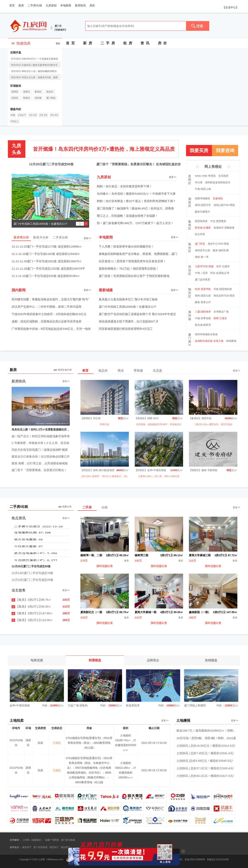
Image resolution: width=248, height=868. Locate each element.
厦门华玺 (200, 244)
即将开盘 (105, 424)
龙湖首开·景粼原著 (224, 228)
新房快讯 (80, 5)
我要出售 (67, 507)
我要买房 (199, 150)
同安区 (15, 98)
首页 (12, 5)
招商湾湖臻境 (202, 198)
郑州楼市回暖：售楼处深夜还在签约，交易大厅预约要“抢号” (50, 299)
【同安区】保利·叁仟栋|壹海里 (97, 470)
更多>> (173, 177)
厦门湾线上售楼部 (195, 705)
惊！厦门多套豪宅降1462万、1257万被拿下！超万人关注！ (135, 223)
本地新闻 (66, 5)
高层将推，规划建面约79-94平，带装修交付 (159, 424)
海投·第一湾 (202, 257)
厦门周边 (51, 98)
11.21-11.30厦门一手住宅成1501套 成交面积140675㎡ (47, 261)
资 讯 (145, 43)
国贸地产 (54, 847)
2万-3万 (43, 115)
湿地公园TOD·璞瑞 (224, 205)
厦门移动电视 (68, 840)
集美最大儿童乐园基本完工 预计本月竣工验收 (128, 299)
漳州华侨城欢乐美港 (206, 334)
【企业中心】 (231, 7)
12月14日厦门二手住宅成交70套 (32, 573)
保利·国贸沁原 (203, 296)
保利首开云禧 (202, 250)
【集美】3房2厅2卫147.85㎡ (32, 613)
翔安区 (27, 98)
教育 (85, 371)
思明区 (15, 92)
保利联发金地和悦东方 (218, 182)
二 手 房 (108, 43)
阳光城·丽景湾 (203, 325)
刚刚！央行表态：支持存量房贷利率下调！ (124, 186)
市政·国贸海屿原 (223, 289)
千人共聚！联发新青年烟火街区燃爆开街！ (126, 246)
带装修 (138, 371)
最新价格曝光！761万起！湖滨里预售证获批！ (129, 269)
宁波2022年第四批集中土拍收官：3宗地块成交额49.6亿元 (49, 314)
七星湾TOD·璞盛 (204, 266)
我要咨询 (225, 150)
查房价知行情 (65, 370)
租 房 (128, 43)
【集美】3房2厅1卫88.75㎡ (31, 600)
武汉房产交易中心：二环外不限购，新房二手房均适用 (46, 307)
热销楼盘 (211, 660)
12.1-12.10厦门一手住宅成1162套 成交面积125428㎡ (46, 254)
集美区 (38, 92)
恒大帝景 (200, 234)
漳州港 (38, 98)
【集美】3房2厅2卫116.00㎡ (32, 620)
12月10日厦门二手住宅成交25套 (32, 580)
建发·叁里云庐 (203, 302)
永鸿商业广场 (221, 312)
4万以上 (15, 121)
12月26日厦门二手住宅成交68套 (51, 164)
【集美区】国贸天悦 (200, 418)
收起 (58, 43)
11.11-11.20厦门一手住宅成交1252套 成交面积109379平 (48, 269)
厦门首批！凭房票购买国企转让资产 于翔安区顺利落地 (134, 276)
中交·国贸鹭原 (218, 221)
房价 (92, 5)
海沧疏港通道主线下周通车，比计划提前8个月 (129, 321)
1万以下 (22, 115)
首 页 (70, 43)
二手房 (87, 507)
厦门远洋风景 (202, 280)
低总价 (103, 371)
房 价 (162, 43)
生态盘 (158, 371)
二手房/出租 (35, 5)
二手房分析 (60, 237)
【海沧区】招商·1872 (147, 418)
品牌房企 (153, 660)
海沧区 (50, 92)
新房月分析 (41, 237)
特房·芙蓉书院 (203, 289)
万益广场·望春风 (78, 705)
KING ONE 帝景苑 (205, 176)
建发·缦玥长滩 (221, 250)
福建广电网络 (52, 840)
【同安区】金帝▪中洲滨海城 (150, 470)
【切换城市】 (60, 30)
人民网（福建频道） (33, 840)
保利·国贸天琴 (203, 205)
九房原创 (51, 5)
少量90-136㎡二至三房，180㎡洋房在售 (159, 476)
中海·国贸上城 (203, 189)
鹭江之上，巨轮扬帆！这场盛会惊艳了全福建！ (127, 216)
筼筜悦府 (223, 176)
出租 (105, 507)
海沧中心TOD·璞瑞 (218, 244)
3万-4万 (54, 115)
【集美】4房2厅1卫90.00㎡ (31, 606)
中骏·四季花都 (203, 318)
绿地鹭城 (231, 341)
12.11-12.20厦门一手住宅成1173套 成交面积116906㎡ (47, 246)
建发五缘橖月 (202, 212)
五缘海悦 (218, 198)
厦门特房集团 (40, 847)
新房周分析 (21, 237)
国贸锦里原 (201, 221)
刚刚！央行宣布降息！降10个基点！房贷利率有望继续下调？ (136, 201)
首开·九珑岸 (223, 266)
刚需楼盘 (95, 660)
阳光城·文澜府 (203, 228)
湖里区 (27, 92)
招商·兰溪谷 (220, 318)
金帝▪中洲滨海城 (20, 705)
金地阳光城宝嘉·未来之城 (209, 341)
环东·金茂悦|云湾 (220, 273)
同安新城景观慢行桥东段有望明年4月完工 (126, 329)
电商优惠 (37, 660)
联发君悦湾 (133, 705)
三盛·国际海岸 (203, 312)
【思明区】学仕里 (90, 418)
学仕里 (199, 182)
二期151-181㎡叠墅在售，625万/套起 (213, 424)
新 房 (88, 43)
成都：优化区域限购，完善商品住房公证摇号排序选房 (46, 321)
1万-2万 (33, 115)
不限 (13, 115)
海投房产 (65, 847)
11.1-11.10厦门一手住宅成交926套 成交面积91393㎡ (46, 276)
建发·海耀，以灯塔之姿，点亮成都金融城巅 (40, 463)
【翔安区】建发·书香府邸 (203, 470)
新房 (21, 5)
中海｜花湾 (201, 273)
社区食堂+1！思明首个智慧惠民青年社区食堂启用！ (132, 261)
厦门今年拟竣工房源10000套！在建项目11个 (128, 307)
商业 (121, 371)
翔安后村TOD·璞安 (224, 296)
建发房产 (27, 847)
